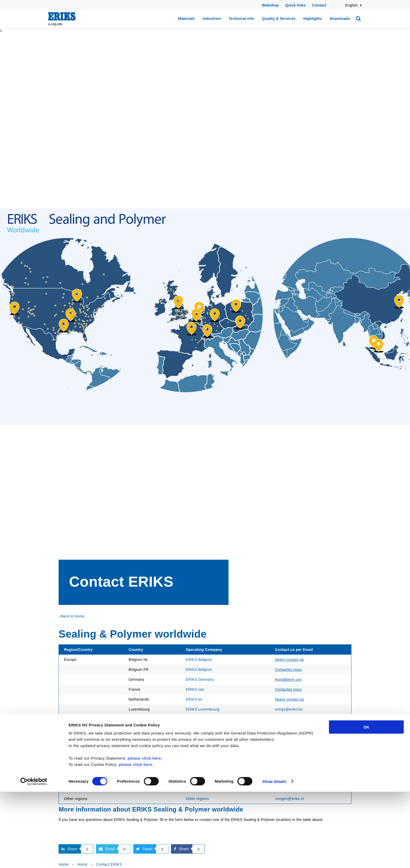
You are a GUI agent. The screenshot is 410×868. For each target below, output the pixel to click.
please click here (136, 841)
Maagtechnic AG (200, 719)
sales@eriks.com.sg (292, 769)
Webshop (270, 5)
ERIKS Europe (198, 749)
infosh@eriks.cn (289, 779)
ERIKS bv (194, 699)
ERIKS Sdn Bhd (200, 759)
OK (366, 803)
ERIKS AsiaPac (199, 789)
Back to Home (73, 616)
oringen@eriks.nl (289, 749)
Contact (319, 5)
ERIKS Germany (200, 679)
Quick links (295, 5)
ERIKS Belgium (199, 660)
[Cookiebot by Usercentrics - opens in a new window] (34, 858)
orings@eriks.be (289, 709)
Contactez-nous (288, 670)
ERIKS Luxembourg (203, 709)
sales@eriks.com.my (293, 759)
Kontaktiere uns (288, 679)
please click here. (145, 834)
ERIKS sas (195, 689)
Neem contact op (289, 660)
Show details (274, 858)
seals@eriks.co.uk (291, 739)
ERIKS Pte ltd (198, 769)
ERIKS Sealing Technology (209, 739)
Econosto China (199, 779)
